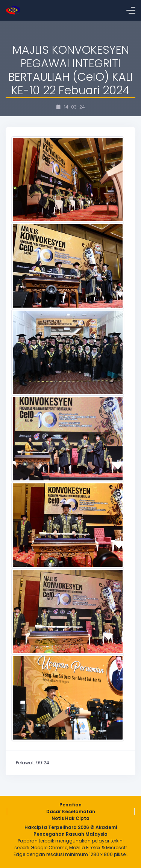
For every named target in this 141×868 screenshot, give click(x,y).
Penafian (70, 805)
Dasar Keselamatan (71, 811)
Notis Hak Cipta (70, 818)
